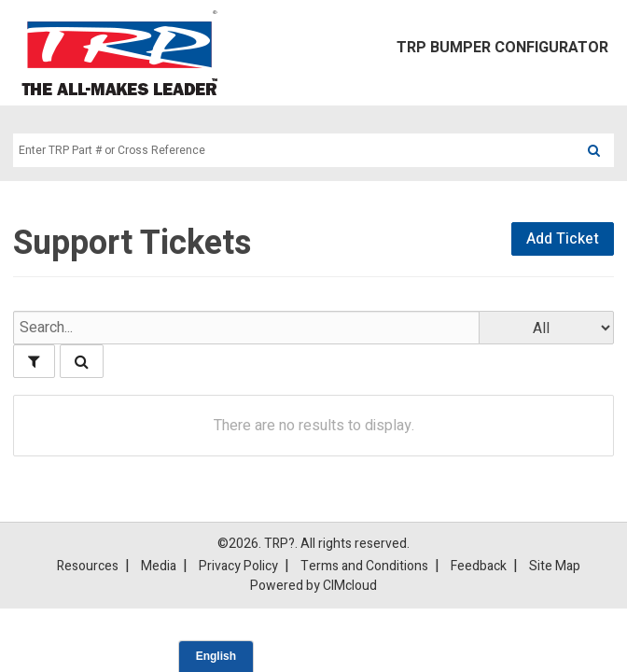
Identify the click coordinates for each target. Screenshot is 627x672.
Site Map (555, 567)
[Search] (594, 150)
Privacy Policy (238, 567)
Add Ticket (563, 239)
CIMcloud (350, 586)
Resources (88, 567)
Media (159, 567)
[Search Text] (293, 150)
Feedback (479, 567)
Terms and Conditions (364, 567)
